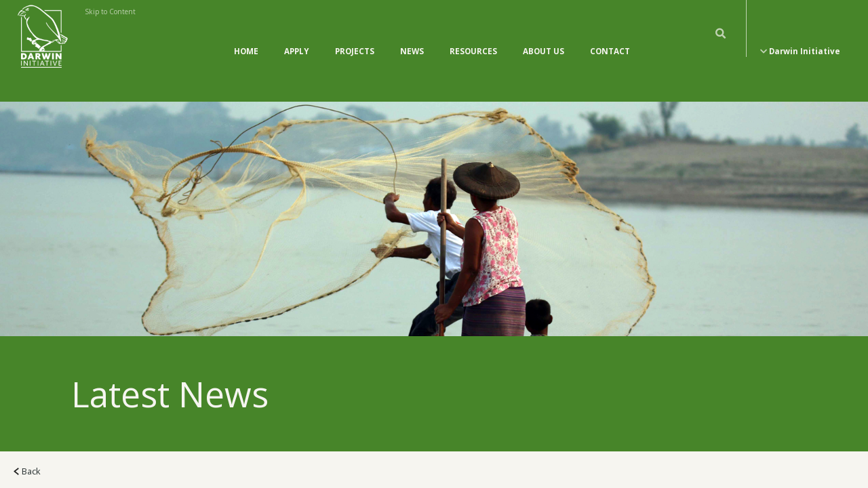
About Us (544, 38)
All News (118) (50, 474)
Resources (473, 38)
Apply (297, 38)
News (412, 38)
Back (27, 444)
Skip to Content (110, 12)
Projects (355, 38)
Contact (610, 38)
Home (246, 38)
